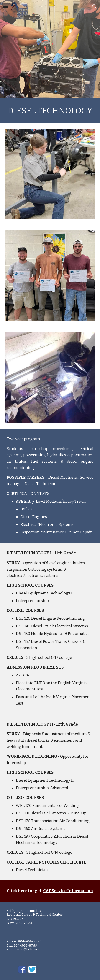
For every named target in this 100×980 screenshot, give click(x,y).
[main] (50, 111)
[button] (5, 6)
